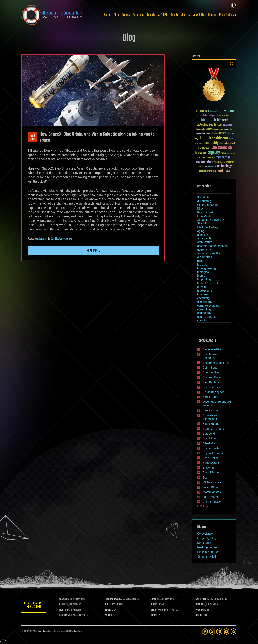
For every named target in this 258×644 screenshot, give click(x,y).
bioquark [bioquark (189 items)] (209, 120)
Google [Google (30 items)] (197, 139)
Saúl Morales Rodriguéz (211, 356)
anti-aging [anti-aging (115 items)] (226, 111)
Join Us (186, 15)
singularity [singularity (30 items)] (230, 162)
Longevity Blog (207, 538)
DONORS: (154, 605)
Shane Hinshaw (213, 448)
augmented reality (209, 253)
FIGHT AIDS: (65, 610)
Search (232, 64)
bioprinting (204, 279)
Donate (175, 15)
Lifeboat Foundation (44, 631)
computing (204, 309)
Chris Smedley (212, 502)
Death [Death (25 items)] (231, 129)
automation (205, 257)
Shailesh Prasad (213, 377)
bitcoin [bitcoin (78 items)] (218, 125)
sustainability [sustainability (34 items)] (210, 167)
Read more (93, 250)
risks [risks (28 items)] (223, 162)
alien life (203, 235)
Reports (151, 15)
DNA (200, 209)
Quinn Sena (210, 368)
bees (200, 261)
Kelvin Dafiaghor (213, 392)
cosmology (204, 313)
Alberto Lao (42, 239)
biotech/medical (208, 283)
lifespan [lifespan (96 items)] (200, 153)
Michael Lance (212, 482)
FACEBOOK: (65, 599)
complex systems (208, 306)
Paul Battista (211, 382)
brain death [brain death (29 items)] (200, 129)
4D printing (204, 201)
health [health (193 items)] (206, 138)
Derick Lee (209, 438)
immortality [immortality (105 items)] (211, 143)
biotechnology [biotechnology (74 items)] (205, 125)
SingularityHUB (207, 557)
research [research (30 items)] (217, 162)
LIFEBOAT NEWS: (112, 599)
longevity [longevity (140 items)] (213, 153)
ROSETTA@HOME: (68, 615)
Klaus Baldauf (212, 424)
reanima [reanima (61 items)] (210, 157)
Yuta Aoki (209, 434)
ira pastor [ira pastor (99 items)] (204, 148)
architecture (205, 242)
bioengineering (207, 268)
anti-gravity (204, 238)
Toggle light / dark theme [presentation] (233, 5)
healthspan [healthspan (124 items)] (220, 138)
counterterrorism (208, 317)
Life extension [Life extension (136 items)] (222, 148)
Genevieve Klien (213, 349)
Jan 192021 (33, 138)
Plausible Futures (208, 552)
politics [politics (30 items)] (202, 158)
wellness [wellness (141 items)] (224, 171)
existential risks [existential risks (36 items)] (203, 133)
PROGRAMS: (201, 610)
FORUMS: (154, 615)
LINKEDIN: (155, 599)
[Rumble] (234, 632)
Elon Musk (55, 239)
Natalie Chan (211, 463)
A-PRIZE (163, 15)
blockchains (205, 291)
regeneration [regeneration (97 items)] (205, 162)
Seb (205, 478)
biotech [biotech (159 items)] (223, 120)
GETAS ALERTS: (203, 599)
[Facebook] (205, 632)
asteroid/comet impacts (212, 246)
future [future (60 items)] (223, 133)
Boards (126, 15)
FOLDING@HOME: (158, 610)
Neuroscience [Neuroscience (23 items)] (231, 154)
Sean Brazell (211, 458)
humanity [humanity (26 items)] (232, 139)
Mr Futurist (204, 543)
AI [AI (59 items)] (206, 111)
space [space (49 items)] (201, 166)
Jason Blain (210, 487)
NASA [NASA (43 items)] (223, 153)
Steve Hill (209, 468)
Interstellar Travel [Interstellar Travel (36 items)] (227, 144)
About (107, 15)
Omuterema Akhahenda (210, 417)
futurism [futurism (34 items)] (230, 134)
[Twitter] (212, 632)
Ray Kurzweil (205, 212)
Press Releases (228, 15)
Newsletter (199, 15)
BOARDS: (200, 605)
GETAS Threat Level (34, 606)
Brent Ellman (211, 473)
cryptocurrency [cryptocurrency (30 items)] (218, 129)
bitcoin (202, 287)
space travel (67, 239)
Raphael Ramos (213, 453)
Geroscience (205, 534)
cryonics (203, 320)
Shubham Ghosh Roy (216, 363)
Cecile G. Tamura (213, 429)
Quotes (212, 15)
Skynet (202, 223)
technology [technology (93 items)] (224, 166)
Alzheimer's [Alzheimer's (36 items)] (213, 111)
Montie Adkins (212, 492)
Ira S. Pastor (210, 497)
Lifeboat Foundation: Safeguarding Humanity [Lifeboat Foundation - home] (52, 15)
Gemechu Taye (212, 387)
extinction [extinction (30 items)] (214, 133)
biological (203, 272)
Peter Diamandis (208, 205)
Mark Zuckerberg (208, 227)
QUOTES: (200, 615)
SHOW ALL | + (203, 506)
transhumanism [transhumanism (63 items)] (208, 171)
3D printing (204, 197)
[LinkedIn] (219, 632)
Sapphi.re (78, 631)
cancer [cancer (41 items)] (209, 129)
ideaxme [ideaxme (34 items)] (198, 144)
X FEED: (63, 605)
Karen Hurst (210, 397)
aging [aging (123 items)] (200, 111)
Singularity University (211, 220)
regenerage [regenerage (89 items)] (223, 157)
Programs (138, 15)
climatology (205, 302)
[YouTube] (226, 632)
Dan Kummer (211, 410)
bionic (201, 276)
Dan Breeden (211, 372)
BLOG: (107, 605)
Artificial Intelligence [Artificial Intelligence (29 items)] (208, 116)
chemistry (203, 298)
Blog (116, 15)
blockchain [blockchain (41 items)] (228, 125)
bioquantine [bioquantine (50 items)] (223, 115)
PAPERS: (109, 615)
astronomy (204, 250)
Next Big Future (207, 547)
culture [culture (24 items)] (227, 129)
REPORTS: (109, 610)
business (203, 294)
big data (202, 265)
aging (201, 231)
